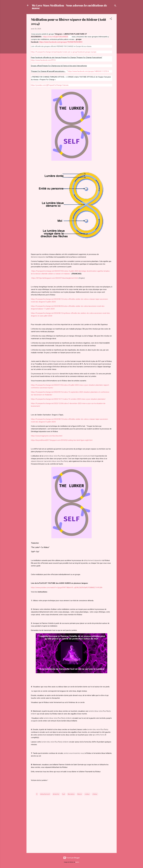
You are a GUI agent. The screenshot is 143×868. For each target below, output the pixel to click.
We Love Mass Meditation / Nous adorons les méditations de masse (69, 7)
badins (77, 862)
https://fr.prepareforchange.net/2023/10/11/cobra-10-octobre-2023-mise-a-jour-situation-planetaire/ (68, 399)
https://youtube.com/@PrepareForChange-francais (50, 85)
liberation (71, 794)
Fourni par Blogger (71, 858)
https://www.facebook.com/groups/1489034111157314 (88, 71)
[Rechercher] (115, 6)
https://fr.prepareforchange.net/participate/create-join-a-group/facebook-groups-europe (64, 52)
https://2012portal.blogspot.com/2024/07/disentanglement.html (55, 278)
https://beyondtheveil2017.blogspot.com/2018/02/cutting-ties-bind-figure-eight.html (62, 440)
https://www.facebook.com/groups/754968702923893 (61, 42)
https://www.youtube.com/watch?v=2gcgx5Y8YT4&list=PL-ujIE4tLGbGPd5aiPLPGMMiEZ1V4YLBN (67, 588)
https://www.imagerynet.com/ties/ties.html (47, 436)
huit (64, 794)
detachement (45, 794)
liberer (80, 794)
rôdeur (95, 794)
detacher (56, 794)
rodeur (87, 794)
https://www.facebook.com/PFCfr (43, 60)
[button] (111, 19)
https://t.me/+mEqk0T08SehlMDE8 (56, 37)
